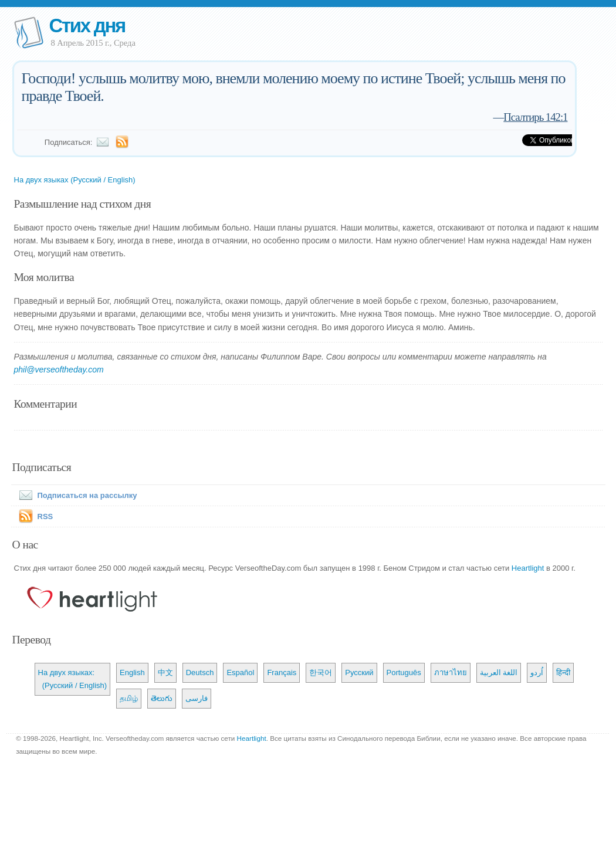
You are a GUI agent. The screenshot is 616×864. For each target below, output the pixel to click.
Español (240, 672)
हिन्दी (563, 672)
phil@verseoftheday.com (59, 370)
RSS (45, 516)
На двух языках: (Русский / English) (73, 679)
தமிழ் (129, 698)
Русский (359, 672)
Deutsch (200, 672)
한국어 (321, 672)
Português (404, 672)
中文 (165, 672)
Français (282, 672)
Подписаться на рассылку (76, 495)
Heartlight (528, 568)
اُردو (537, 672)
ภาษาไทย (451, 672)
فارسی (197, 698)
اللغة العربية (499, 672)
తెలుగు (162, 698)
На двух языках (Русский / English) (75, 180)
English (132, 672)
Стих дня (87, 26)
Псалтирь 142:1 (535, 117)
